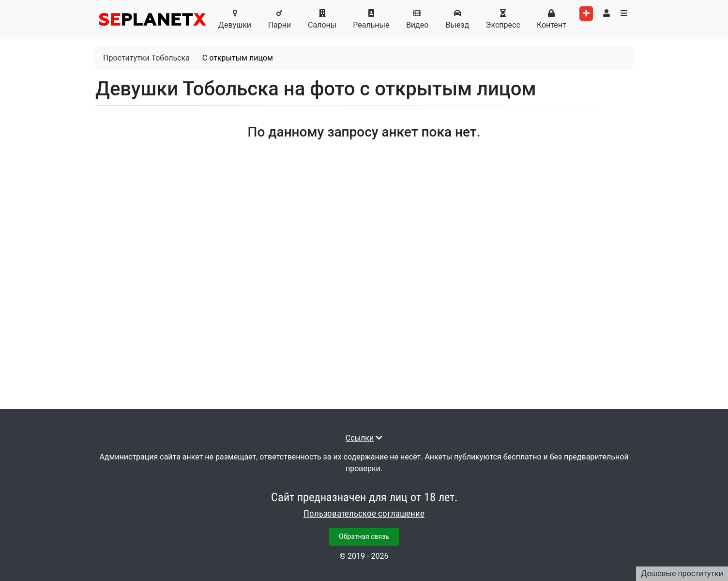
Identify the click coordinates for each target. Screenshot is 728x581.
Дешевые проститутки (682, 573)
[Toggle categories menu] (624, 14)
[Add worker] (586, 14)
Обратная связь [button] (364, 536)
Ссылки (360, 438)
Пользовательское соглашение (364, 514)
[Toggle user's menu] (607, 14)
